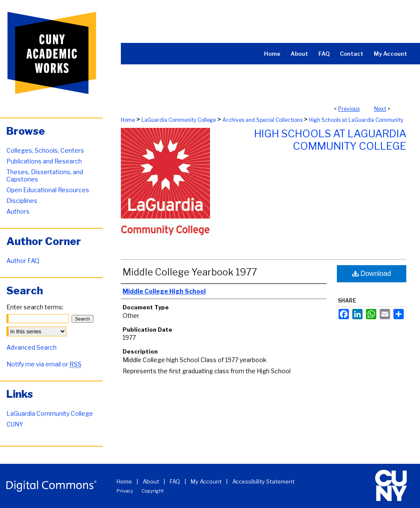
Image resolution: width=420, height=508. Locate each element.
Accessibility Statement (263, 481)
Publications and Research (44, 161)
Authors (18, 211)
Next (380, 109)
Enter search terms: (35, 307)
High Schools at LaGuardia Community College (330, 140)
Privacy (125, 491)
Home (128, 120)
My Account (206, 481)
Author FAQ (23, 261)
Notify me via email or (44, 364)
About (151, 481)
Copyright (153, 491)
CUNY (15, 424)
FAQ (175, 481)
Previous (349, 109)
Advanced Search (31, 347)
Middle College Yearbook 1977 (190, 272)
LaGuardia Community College (179, 120)
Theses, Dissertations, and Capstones (45, 175)
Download (372, 274)
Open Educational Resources (48, 190)
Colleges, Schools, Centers (45, 150)
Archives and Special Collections (262, 120)
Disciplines (22, 201)
